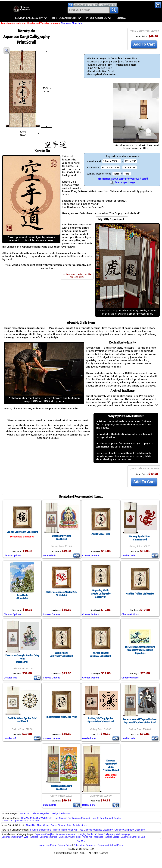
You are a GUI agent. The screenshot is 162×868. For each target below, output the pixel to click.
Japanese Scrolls (48, 837)
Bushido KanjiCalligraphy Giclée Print (61, 654)
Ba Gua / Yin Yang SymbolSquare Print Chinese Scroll (101, 720)
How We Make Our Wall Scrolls (37, 818)
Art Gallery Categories (38, 813)
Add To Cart (144, 44)
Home (23, 813)
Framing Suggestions (41, 830)
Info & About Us (99, 18)
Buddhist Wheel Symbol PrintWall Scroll (22, 720)
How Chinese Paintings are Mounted (72, 818)
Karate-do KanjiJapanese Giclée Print (101, 654)
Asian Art (87, 837)
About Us (30, 825)
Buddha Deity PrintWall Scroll (61, 537)
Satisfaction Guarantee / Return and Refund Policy (98, 845)
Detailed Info (50, 555)
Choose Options (12, 555)
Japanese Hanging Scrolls (107, 837)
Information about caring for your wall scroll (122, 179)
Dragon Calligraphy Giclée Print (22, 532)
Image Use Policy (48, 845)
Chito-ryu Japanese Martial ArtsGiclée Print (61, 594)
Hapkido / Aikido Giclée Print (140, 594)
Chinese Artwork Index (70, 837)
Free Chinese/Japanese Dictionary (96, 830)
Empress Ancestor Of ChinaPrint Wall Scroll (111, 765)
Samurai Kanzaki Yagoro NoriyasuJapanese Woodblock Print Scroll (140, 721)
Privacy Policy (65, 845)
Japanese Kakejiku (44, 834)
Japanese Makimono (66, 834)
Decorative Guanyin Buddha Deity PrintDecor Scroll (22, 659)
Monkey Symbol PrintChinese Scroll (140, 538)
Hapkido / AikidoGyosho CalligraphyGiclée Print (101, 594)
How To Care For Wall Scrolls (106, 818)
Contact (122, 18)
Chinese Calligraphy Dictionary (130, 830)
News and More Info (72, 23)
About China (43, 825)
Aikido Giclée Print (101, 534)
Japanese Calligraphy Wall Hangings (20, 837)
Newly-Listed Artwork (61, 813)
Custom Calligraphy (31, 18)
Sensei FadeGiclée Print (22, 597)
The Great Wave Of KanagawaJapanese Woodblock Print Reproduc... (140, 650)
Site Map (81, 841)
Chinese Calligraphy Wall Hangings (113, 834)
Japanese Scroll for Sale (133, 837)
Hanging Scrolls (86, 834)
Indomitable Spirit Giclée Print (61, 717)
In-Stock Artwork (67, 18)
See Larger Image (122, 182)
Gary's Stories (58, 825)
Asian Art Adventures (77, 825)
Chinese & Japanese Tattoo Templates (21, 821)
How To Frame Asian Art (65, 830)
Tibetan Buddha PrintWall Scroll (61, 788)
